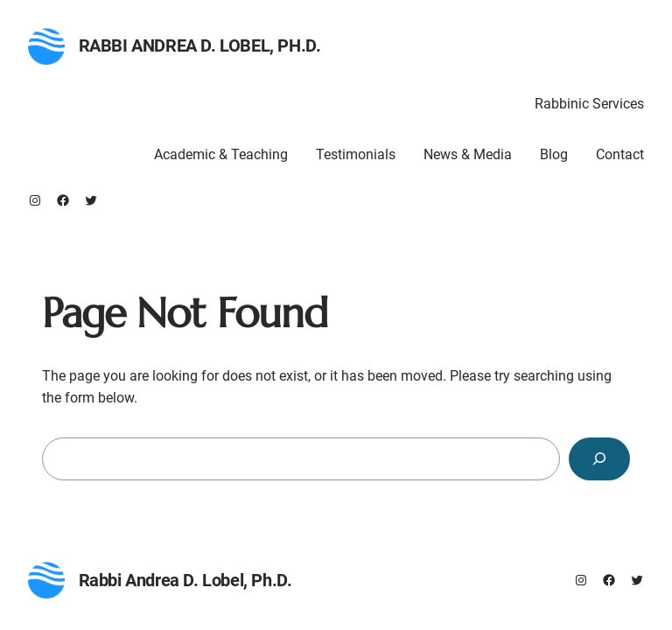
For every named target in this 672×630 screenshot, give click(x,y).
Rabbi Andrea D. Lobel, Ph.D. (200, 45)
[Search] (599, 459)
